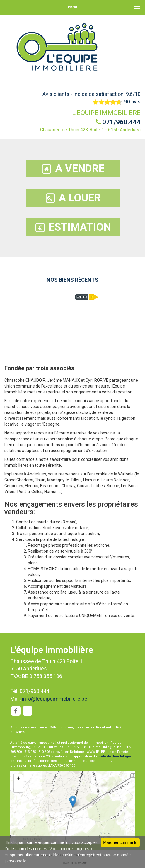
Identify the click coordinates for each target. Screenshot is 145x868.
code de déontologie (114, 756)
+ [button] (18, 779)
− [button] (18, 788)
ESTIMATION (73, 227)
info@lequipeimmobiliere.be (55, 699)
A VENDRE (73, 169)
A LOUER (72, 198)
